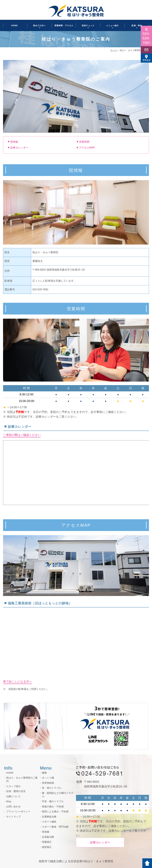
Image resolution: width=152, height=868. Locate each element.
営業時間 (84, 142)
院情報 (14, 142)
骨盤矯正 (47, 842)
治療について (13, 796)
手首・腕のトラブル (53, 801)
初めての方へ (39, 26)
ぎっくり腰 (48, 778)
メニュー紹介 (112, 26)
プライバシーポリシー (18, 811)
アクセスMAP (87, 148)
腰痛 (44, 773)
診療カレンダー (19, 148)
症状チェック (88, 26)
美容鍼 (46, 832)
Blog (9, 801)
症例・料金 (137, 26)
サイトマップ (13, 817)
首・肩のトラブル (52, 788)
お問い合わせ (13, 806)
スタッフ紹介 (13, 786)
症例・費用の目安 (16, 791)
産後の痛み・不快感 (53, 806)
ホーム (114, 50)
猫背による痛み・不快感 (55, 811)
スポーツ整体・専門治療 (55, 827)
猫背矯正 (47, 847)
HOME (15, 26)
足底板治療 (48, 837)
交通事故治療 (49, 817)
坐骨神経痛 (48, 783)
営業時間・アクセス (64, 26)
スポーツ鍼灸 (49, 822)
